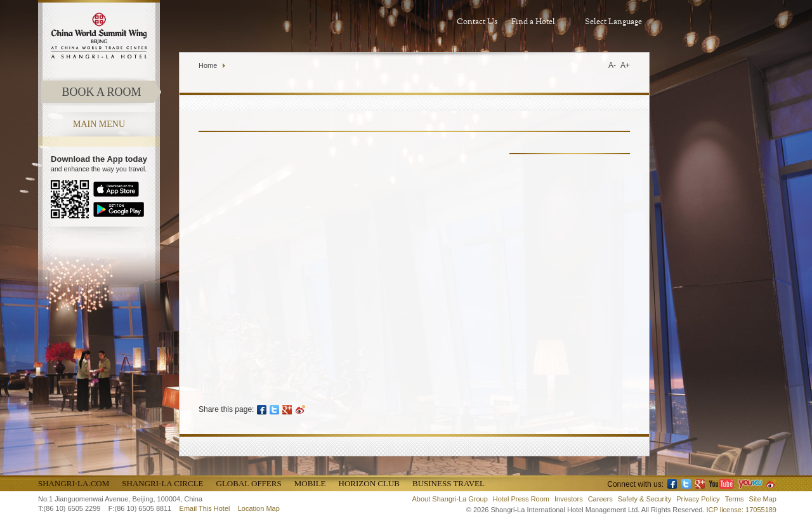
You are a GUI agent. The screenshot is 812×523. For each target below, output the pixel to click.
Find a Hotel (533, 22)
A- (612, 65)
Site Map (763, 499)
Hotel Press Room (521, 499)
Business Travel (449, 483)
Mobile (310, 483)
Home (208, 65)
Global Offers (249, 483)
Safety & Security (645, 499)
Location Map (259, 508)
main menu (99, 124)
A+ (625, 65)
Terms (735, 499)
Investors (569, 499)
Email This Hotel (205, 508)
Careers (600, 499)
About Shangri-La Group (450, 499)
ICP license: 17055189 (742, 510)
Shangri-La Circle (162, 483)
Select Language (613, 22)
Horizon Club (369, 483)
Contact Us (477, 22)
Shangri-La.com (74, 483)
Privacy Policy (698, 499)
